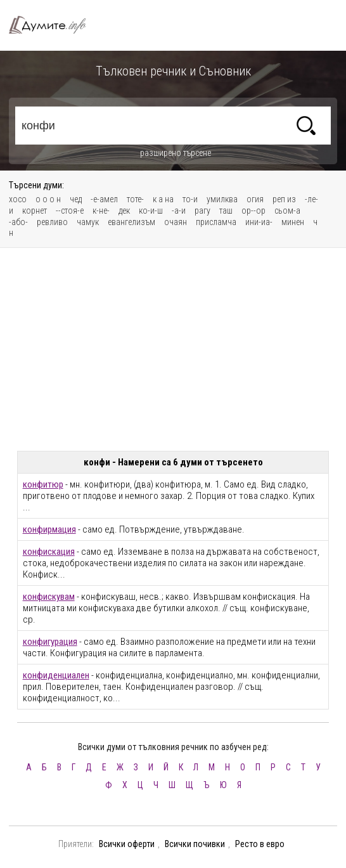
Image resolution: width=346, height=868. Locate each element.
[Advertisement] (173, 349)
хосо (18, 199)
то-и (190, 199)
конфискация (49, 552)
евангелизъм (131, 222)
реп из (284, 199)
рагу (202, 211)
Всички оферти (127, 844)
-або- (18, 222)
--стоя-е (70, 211)
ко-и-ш (151, 211)
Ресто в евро (260, 844)
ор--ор (253, 211)
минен (293, 222)
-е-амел (104, 199)
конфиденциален (56, 675)
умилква (222, 199)
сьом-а (287, 211)
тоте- (135, 199)
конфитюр (43, 484)
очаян (176, 222)
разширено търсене (176, 153)
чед (76, 199)
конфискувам (49, 597)
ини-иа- (259, 222)
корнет (35, 211)
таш (226, 211)
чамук (88, 222)
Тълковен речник (53, 25)
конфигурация (50, 642)
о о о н (48, 199)
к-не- (101, 211)
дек (124, 211)
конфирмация (49, 529)
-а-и (179, 211)
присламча (216, 222)
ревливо (52, 222)
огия (255, 199)
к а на (163, 199)
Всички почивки (195, 844)
